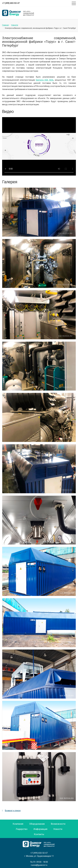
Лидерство (22, 829)
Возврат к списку (11, 811)
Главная (5, 25)
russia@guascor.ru (39, 865)
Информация (40, 829)
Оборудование (37, 824)
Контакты (39, 834)
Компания (18, 824)
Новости (15, 25)
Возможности (58, 824)
